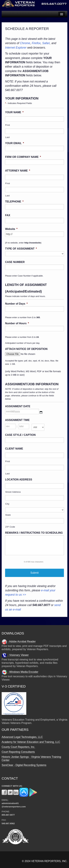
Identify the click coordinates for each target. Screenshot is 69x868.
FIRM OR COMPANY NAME (23, 157)
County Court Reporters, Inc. (18, 747)
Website (11, 229)
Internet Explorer (16, 48)
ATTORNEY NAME (18, 171)
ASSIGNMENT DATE (18, 406)
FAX (8, 215)
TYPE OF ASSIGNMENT (21, 249)
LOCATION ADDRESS (19, 480)
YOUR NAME (14, 112)
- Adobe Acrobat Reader (19, 642)
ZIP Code (10, 527)
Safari (46, 43)
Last (7, 137)
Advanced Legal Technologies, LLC (22, 737)
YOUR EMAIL (15, 143)
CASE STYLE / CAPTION (20, 435)
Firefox (36, 43)
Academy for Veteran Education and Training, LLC (31, 742)
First (8, 125)
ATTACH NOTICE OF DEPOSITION (26, 349)
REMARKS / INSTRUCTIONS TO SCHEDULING (34, 533)
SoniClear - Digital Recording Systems (24, 765)
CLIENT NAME (14, 449)
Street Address (13, 492)
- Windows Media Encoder (20, 672)
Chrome (25, 43)
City (7, 504)
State (8, 515)
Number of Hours (17, 323)
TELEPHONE (14, 202)
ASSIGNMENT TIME (17, 420)
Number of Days (16, 304)
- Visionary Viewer (15, 655)
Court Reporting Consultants (18, 752)
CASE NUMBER (15, 262)
